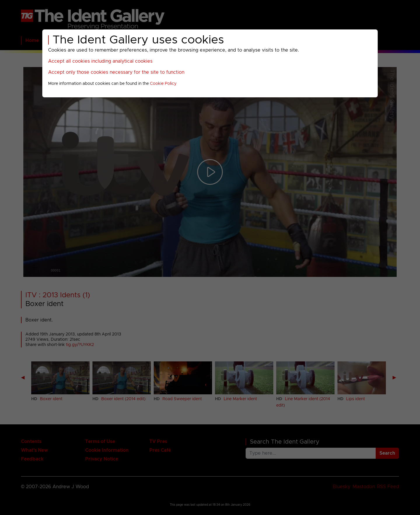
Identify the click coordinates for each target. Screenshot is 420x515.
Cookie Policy (163, 84)
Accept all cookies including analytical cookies (100, 61)
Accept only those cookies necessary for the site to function (116, 72)
